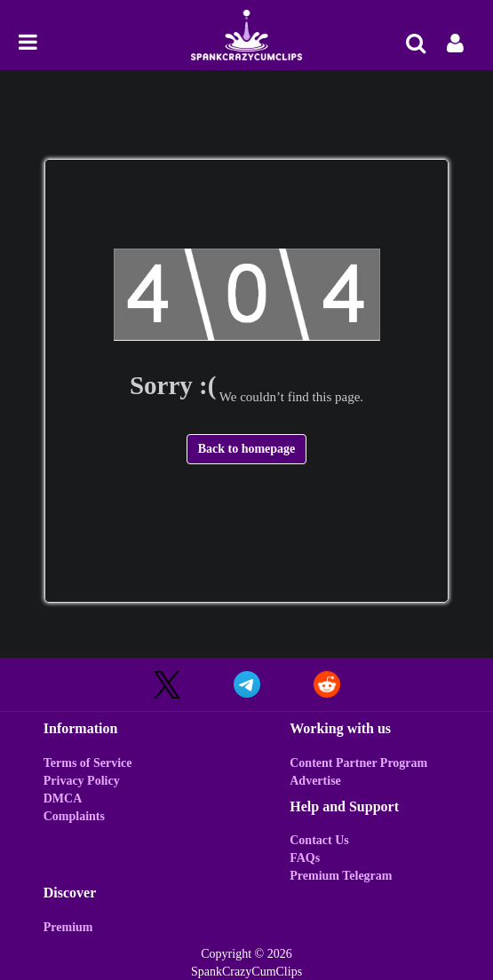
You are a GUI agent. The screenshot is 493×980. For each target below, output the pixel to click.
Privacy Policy (82, 781)
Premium (68, 927)
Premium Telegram (341, 876)
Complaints (74, 816)
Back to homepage (247, 449)
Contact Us (319, 840)
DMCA (63, 798)
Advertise (315, 781)
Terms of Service (88, 763)
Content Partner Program (358, 763)
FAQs (305, 858)
